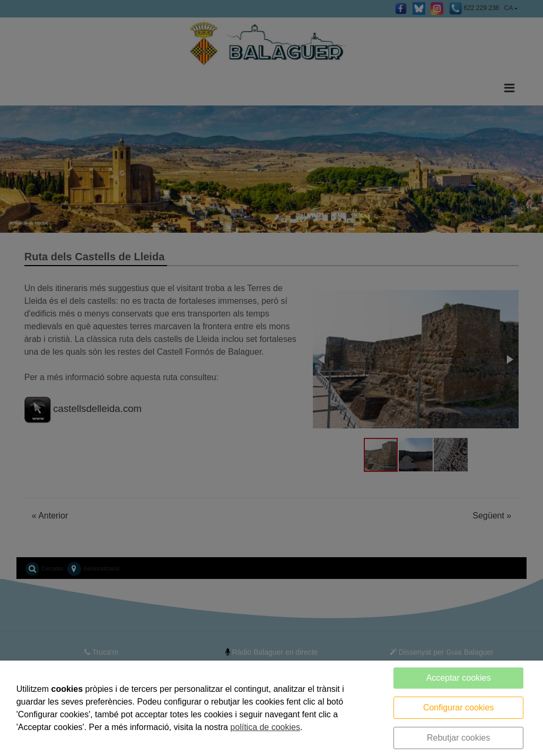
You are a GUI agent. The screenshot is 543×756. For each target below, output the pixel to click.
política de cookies (265, 727)
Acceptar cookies (459, 678)
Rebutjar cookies (458, 738)
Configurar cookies (458, 707)
